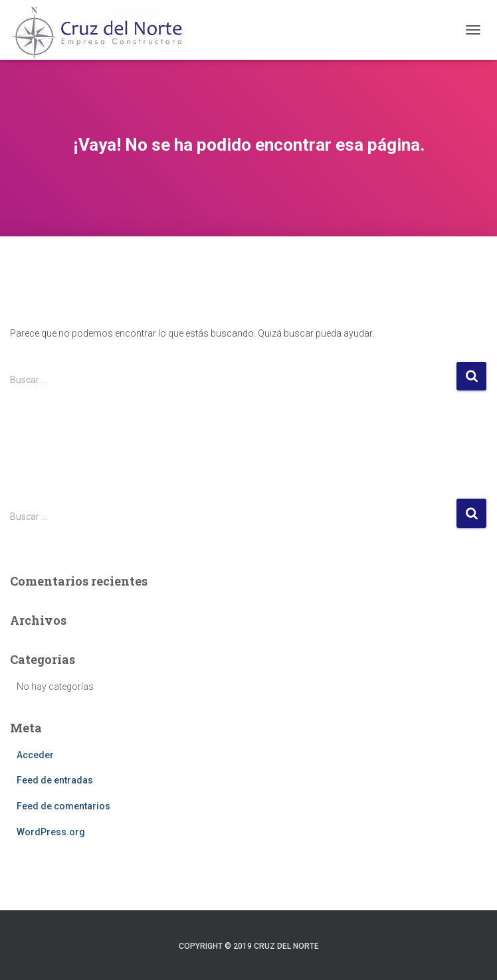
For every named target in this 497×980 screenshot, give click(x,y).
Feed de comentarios (63, 806)
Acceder (35, 755)
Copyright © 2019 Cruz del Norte (249, 946)
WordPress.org (51, 832)
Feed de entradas (55, 780)
